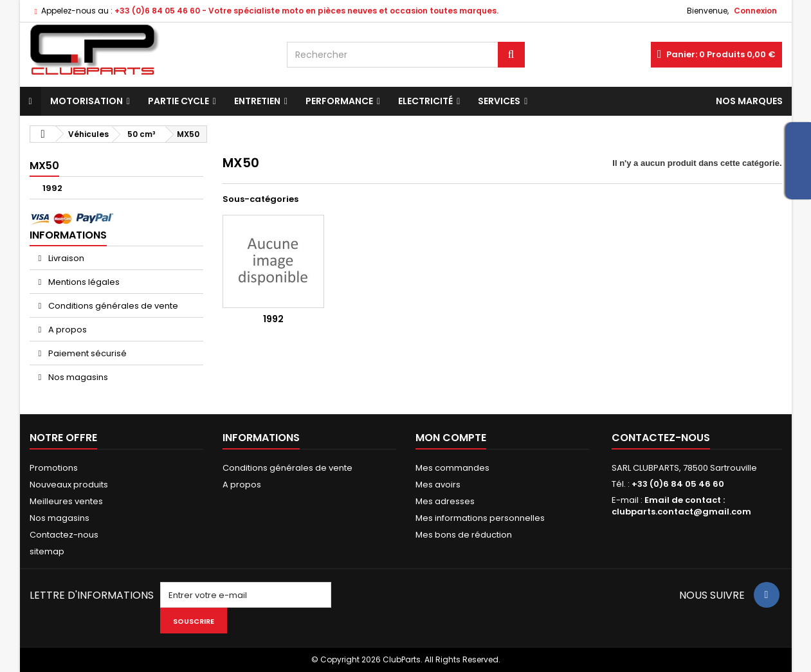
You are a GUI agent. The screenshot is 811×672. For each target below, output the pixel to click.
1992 (52, 188)
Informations (68, 235)
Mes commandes (452, 468)
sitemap (47, 551)
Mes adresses (445, 501)
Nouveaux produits (69, 485)
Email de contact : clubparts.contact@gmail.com (681, 506)
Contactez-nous (64, 535)
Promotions (54, 468)
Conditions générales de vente (112, 306)
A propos (67, 330)
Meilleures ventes (66, 501)
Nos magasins (77, 377)
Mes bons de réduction (464, 535)
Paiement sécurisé (87, 353)
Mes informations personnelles (480, 518)
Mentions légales (83, 282)
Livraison (65, 258)
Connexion (755, 11)
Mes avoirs (438, 485)
